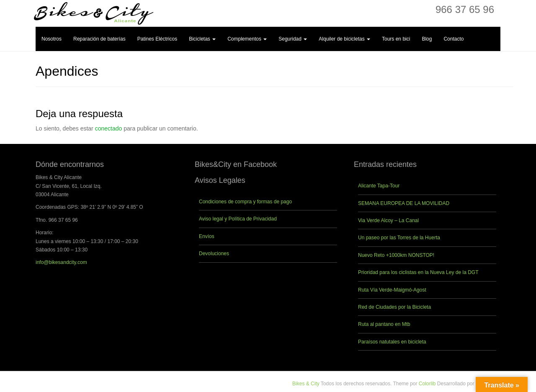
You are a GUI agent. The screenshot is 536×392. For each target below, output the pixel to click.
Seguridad (293, 39)
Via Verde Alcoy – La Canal (388, 220)
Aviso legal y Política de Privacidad (238, 219)
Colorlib (427, 384)
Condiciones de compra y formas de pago (245, 202)
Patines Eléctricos (157, 39)
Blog (427, 39)
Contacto (454, 39)
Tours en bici (396, 39)
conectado (109, 128)
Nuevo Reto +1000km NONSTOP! (396, 255)
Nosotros (52, 39)
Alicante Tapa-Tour (379, 186)
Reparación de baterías (99, 39)
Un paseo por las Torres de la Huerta (399, 238)
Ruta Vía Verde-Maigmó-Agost (392, 290)
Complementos (247, 39)
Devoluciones (214, 254)
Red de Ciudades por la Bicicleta (394, 307)
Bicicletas (202, 39)
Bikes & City (306, 384)
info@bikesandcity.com (61, 262)
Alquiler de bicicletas (344, 39)
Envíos (207, 236)
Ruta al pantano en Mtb (384, 324)
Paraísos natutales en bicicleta (392, 342)
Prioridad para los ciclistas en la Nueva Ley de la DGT (418, 272)
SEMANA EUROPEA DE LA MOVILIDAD (404, 203)
